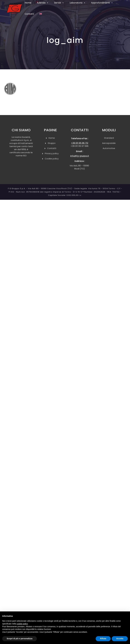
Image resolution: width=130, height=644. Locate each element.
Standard (109, 138)
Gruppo (52, 143)
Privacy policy (52, 153)
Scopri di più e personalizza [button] (20, 639)
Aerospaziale (109, 143)
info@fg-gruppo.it (80, 156)
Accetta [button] (120, 639)
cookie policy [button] (22, 624)
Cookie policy (52, 159)
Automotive (109, 148)
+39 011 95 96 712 (80, 143)
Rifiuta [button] (103, 639)
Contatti (52, 148)
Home (52, 138)
